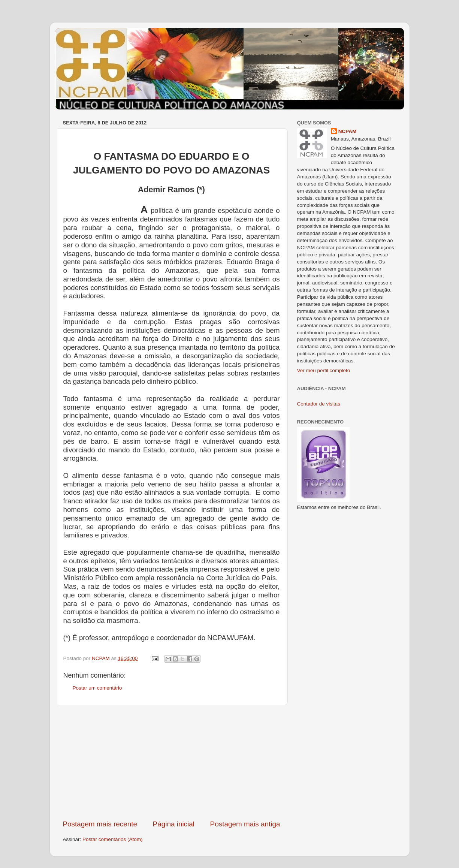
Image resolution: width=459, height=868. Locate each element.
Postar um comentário (97, 688)
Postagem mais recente (100, 824)
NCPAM (348, 131)
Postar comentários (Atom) (113, 839)
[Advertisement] (172, 762)
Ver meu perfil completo (324, 370)
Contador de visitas (319, 404)
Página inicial (174, 824)
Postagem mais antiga (245, 824)
